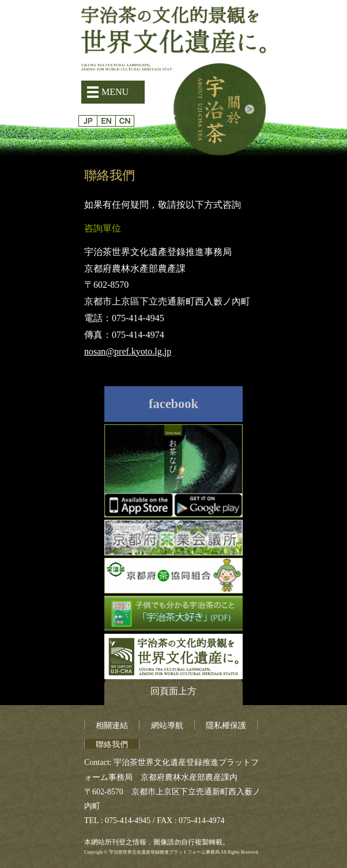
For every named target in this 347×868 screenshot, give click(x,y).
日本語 (88, 121)
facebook (173, 404)
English (106, 121)
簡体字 (125, 121)
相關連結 (112, 726)
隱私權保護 (226, 726)
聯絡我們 (112, 745)
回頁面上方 (173, 691)
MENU (115, 92)
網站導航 (167, 726)
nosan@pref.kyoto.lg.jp (128, 351)
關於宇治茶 (220, 109)
